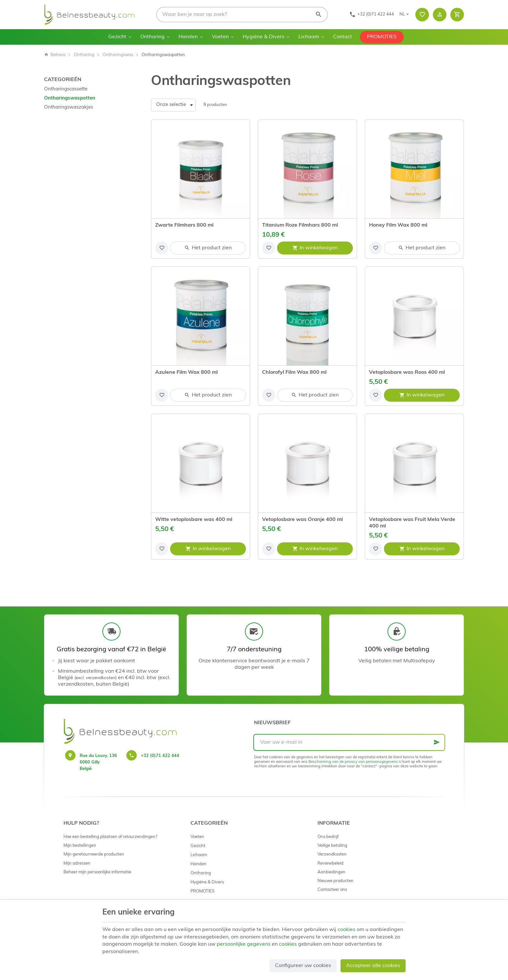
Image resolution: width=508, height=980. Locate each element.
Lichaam (309, 37)
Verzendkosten (332, 854)
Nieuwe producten (335, 881)
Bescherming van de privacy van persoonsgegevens (353, 762)
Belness (55, 55)
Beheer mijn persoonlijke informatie (97, 872)
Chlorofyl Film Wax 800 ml (294, 372)
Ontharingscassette (66, 89)
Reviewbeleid (330, 863)
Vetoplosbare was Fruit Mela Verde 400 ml (412, 523)
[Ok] (437, 742)
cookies (346, 930)
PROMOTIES (382, 37)
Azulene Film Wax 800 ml (186, 372)
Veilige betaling (332, 846)
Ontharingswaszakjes (69, 107)
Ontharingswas (118, 55)
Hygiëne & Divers (264, 37)
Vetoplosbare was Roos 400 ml (407, 372)
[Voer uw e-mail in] (349, 742)
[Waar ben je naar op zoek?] (242, 15)
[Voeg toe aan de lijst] (162, 248)
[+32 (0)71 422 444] (372, 15)
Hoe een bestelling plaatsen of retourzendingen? (110, 837)
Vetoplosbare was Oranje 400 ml (302, 520)
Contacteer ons (332, 890)
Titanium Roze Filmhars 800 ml (300, 225)
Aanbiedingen (331, 872)
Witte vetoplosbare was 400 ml (194, 520)
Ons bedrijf (328, 837)
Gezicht (117, 37)
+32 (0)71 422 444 (160, 756)
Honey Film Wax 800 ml (398, 225)
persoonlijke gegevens (244, 944)
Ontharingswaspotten (70, 98)
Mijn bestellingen (80, 846)
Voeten (220, 37)
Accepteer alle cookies (373, 966)
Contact (343, 37)
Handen (188, 37)
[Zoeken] (318, 15)
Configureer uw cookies (303, 966)
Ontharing (152, 37)
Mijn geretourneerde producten (94, 854)
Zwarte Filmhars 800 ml (184, 225)
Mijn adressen (77, 863)
